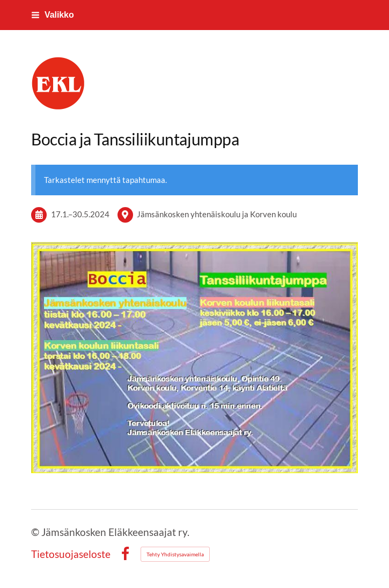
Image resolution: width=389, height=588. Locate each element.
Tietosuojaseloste (71, 554)
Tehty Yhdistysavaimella (175, 554)
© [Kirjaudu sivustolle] (36, 532)
